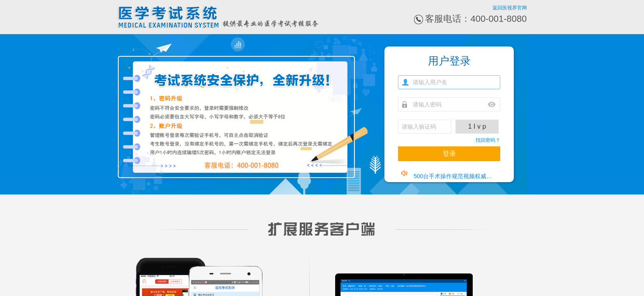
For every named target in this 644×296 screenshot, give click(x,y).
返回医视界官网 (510, 8)
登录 (449, 154)
